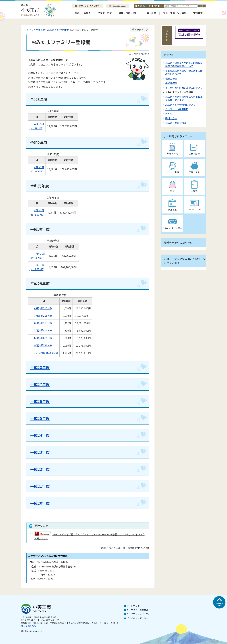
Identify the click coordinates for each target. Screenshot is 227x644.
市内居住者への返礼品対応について (184, 88)
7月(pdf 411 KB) (41, 330)
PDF (155, 6)
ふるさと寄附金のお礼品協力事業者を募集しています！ (184, 98)
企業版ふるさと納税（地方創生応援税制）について (184, 72)
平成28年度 (40, 367)
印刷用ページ (141, 30)
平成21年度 (40, 486)
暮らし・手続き (83, 13)
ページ (148, 6)
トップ (30, 30)
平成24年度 (40, 435)
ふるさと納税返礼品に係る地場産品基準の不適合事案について (184, 64)
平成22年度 (40, 469)
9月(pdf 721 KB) (41, 345)
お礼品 (169, 114)
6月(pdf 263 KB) (41, 323)
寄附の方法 (171, 118)
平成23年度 (40, 452)
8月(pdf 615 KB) (41, 338)
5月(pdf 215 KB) (41, 316)
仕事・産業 (150, 13)
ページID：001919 (139, 54)
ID (161, 6)
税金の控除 (171, 79)
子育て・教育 (105, 13)
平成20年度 (40, 503)
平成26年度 (40, 401)
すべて (140, 6)
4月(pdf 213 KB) (41, 308)
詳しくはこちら (29, 626)
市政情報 (198, 13)
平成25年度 (40, 418)
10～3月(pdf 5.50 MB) (44, 353)
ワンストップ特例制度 (177, 109)
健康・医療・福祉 (128, 13)
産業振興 (40, 30)
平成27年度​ (40, 384)
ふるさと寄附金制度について (180, 105)
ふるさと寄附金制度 (58, 30)
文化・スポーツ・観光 (175, 13)
